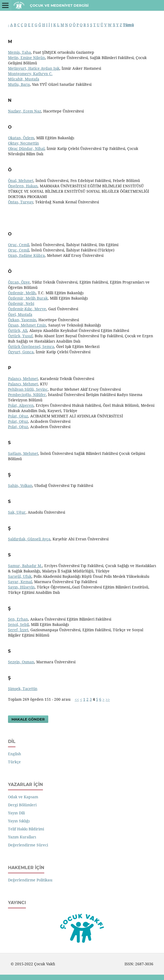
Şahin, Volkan (20, 485)
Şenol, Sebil (18, 624)
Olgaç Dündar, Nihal (26, 148)
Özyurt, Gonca (21, 352)
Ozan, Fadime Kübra (26, 255)
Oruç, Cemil (19, 245)
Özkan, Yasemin (22, 320)
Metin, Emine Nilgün (27, 58)
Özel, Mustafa (20, 314)
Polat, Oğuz (18, 416)
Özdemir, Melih (22, 293)
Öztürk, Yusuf (20, 336)
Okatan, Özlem (21, 138)
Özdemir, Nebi (21, 303)
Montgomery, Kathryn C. (30, 74)
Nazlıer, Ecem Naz (25, 111)
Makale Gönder (28, 719)
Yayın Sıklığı (19, 821)
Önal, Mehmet (21, 181)
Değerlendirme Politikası (30, 880)
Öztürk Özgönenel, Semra (31, 346)
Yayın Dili (16, 813)
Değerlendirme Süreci (28, 845)
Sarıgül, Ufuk (20, 576)
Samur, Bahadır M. (25, 566)
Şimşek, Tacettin (23, 689)
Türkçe (14, 762)
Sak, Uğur (17, 512)
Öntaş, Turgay (21, 202)
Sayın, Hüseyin (21, 587)
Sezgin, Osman (21, 662)
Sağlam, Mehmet (23, 453)
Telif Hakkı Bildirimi (26, 829)
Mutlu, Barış (19, 84)
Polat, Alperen (21, 405)
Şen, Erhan (18, 619)
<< (77, 699)
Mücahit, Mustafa (24, 79)
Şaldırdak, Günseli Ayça (29, 539)
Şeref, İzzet (18, 630)
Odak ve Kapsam (23, 797)
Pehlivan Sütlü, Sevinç (28, 389)
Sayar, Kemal (20, 582)
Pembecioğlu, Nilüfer (27, 395)
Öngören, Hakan (23, 186)
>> (108, 699)
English (15, 754)
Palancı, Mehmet (23, 379)
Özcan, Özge (19, 282)
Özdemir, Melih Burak (28, 298)
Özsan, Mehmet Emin (27, 325)
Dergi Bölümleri (22, 805)
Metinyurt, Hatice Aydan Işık (34, 68)
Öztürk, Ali (18, 330)
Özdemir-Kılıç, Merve (27, 309)
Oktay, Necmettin (23, 143)
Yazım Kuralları (22, 837)
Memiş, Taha (19, 52)
